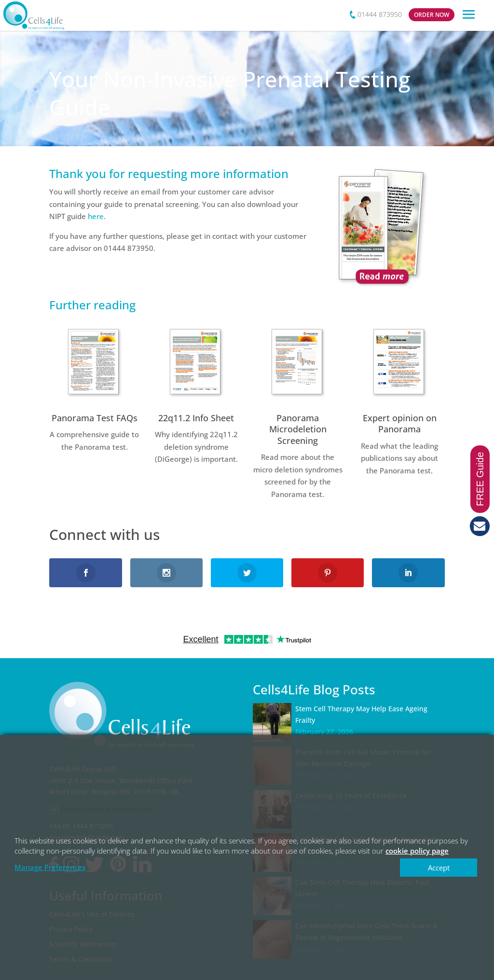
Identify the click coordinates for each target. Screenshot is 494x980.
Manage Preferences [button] (50, 867)
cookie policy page (417, 851)
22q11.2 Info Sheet (196, 418)
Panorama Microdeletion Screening (298, 429)
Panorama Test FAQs (95, 418)
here (96, 216)
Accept (439, 868)
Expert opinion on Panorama (400, 423)
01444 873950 (380, 14)
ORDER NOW (432, 15)
